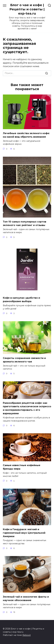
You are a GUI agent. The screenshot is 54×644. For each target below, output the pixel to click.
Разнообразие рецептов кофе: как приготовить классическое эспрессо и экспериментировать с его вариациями (27, 408)
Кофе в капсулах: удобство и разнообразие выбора (21, 300)
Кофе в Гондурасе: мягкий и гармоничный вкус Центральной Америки (24, 533)
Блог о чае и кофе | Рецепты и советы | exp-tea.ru (27, 9)
